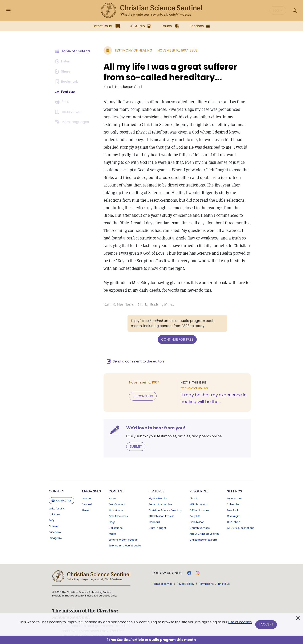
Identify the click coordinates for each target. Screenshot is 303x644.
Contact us (62, 493)
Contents (141, 388)
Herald (86, 502)
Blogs (112, 514)
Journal (87, 491)
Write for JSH (56, 501)
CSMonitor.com (199, 502)
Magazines (91, 483)
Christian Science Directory (165, 502)
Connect (57, 483)
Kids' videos (116, 502)
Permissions (206, 576)
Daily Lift (195, 508)
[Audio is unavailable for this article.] (64, 61)
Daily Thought (157, 520)
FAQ (51, 512)
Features (157, 483)
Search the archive (160, 496)
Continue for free (176, 332)
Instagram (55, 530)
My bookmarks (158, 491)
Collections (116, 520)
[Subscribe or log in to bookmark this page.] (67, 82)
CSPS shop (234, 514)
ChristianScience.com (203, 532)
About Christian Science (204, 526)
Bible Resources (118, 508)
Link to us (54, 506)
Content (116, 483)
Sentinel (87, 496)
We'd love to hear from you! (154, 420)
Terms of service (162, 576)
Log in (278, 11)
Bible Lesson (197, 514)
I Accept (266, 625)
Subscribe (233, 496)
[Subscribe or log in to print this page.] (63, 102)
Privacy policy (186, 576)
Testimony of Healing (131, 50)
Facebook (55, 524)
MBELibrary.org (199, 496)
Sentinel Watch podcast (123, 532)
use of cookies (240, 623)
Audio (112, 526)
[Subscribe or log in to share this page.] (64, 71)
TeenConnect (117, 496)
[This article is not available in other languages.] (73, 122)
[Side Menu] (8, 11)
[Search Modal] (295, 11)
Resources (199, 483)
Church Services (200, 520)
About (193, 491)
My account (234, 491)
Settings (235, 483)
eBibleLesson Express (161, 508)
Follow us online (168, 565)
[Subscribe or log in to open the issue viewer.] (69, 112)
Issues (112, 491)
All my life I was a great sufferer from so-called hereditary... (168, 72)
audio (125, 538)
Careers (54, 518)
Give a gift (233, 508)
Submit (134, 438)
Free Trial (232, 502)
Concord (154, 514)
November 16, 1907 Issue (175, 50)
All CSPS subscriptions (241, 520)
